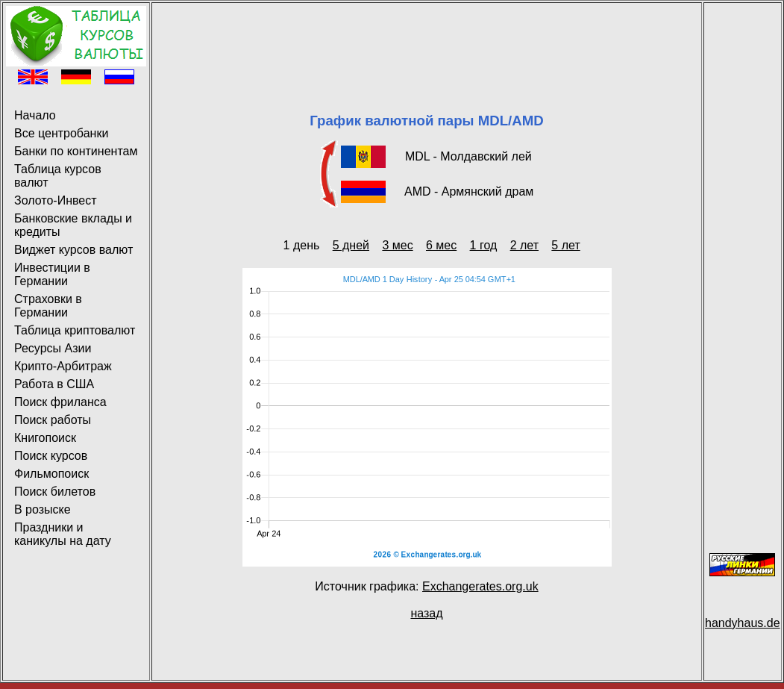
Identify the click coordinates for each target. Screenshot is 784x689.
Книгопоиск (45, 438)
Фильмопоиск (51, 474)
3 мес (397, 245)
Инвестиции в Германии (52, 274)
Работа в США (54, 384)
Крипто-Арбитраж (63, 366)
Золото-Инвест (56, 200)
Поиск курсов (51, 456)
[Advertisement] (427, 40)
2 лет (524, 245)
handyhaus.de (743, 623)
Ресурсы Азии (53, 348)
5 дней (351, 245)
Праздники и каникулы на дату (63, 534)
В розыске (43, 509)
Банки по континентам (76, 151)
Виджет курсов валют (73, 250)
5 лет (565, 245)
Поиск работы (53, 420)
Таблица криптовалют (75, 330)
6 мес (441, 245)
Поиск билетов (55, 492)
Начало (35, 115)
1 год (484, 245)
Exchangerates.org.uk (480, 586)
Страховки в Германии (48, 306)
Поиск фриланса (60, 402)
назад (426, 613)
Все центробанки (61, 133)
